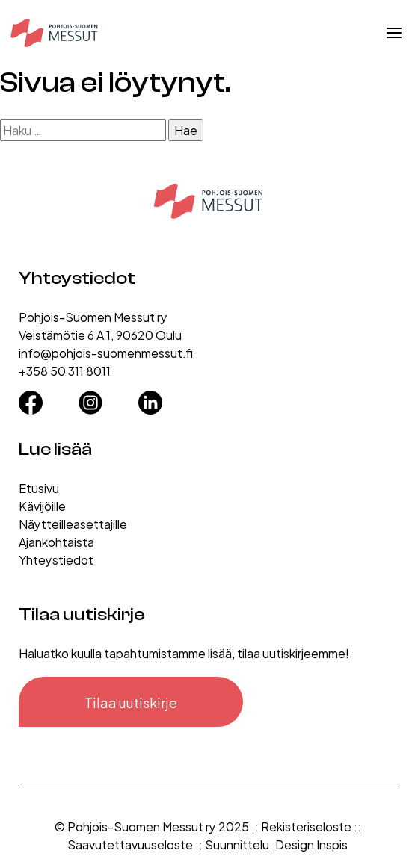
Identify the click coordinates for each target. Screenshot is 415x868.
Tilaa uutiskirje (131, 702)
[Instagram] (90, 397)
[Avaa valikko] (394, 33)
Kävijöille (42, 505)
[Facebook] (31, 397)
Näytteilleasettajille (73, 523)
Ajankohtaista (56, 541)
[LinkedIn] (150, 397)
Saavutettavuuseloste (130, 844)
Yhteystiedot (56, 559)
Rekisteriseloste (306, 826)
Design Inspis (311, 844)
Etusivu (39, 487)
